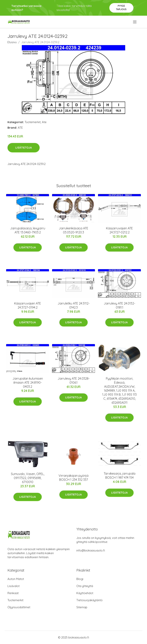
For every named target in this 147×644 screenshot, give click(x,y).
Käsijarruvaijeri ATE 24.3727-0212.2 (119, 230)
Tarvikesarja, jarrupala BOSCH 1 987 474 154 (120, 475)
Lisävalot (13, 586)
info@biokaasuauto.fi (91, 550)
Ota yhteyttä (85, 586)
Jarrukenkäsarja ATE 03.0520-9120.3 (73, 230)
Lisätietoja (24, 148)
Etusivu (12, 42)
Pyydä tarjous (121, 8)
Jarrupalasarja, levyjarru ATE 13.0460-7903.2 (28, 230)
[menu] (135, 22)
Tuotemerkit (33, 122)
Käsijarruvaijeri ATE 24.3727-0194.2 (28, 305)
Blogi (80, 579)
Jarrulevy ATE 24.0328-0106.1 (74, 380)
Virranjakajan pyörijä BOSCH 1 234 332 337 (73, 478)
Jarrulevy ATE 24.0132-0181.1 (119, 305)
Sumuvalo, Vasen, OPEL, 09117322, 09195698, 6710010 (28, 478)
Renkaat (13, 593)
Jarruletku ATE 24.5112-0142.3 (74, 305)
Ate (44, 122)
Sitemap (82, 607)
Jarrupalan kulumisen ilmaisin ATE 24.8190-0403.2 (28, 383)
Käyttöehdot (85, 593)
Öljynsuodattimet (19, 607)
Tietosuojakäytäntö (89, 600)
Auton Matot (16, 579)
